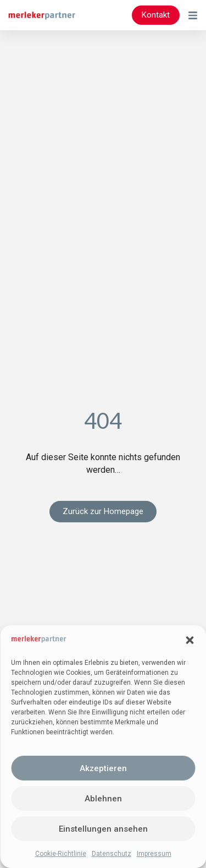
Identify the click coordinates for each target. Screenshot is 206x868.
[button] (190, 640)
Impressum (154, 854)
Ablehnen (103, 799)
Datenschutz (112, 854)
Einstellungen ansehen (103, 829)
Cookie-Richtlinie (61, 854)
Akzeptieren (103, 768)
